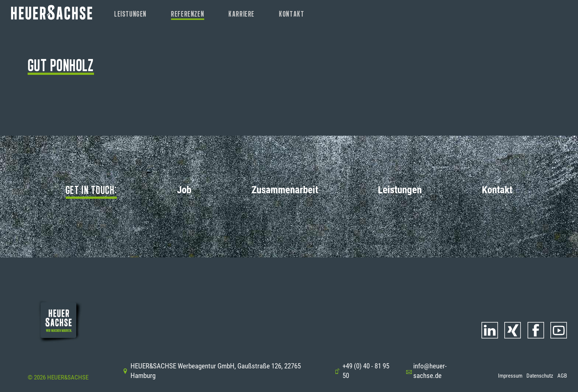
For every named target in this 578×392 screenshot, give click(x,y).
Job (184, 190)
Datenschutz (540, 376)
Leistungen (130, 14)
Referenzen (188, 14)
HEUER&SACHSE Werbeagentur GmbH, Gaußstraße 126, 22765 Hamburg (212, 371)
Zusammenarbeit (285, 190)
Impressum (510, 376)
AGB (562, 376)
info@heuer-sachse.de (426, 371)
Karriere (242, 14)
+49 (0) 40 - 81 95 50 (362, 371)
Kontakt (292, 14)
